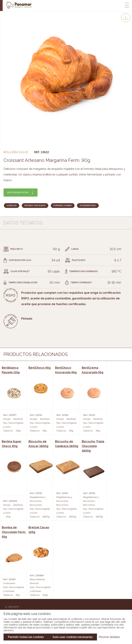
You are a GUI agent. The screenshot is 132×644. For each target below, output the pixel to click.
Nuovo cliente (15, 551)
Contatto (12, 546)
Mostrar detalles (109, 637)
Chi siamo (12, 535)
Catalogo (12, 567)
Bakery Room (14, 541)
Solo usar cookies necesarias (73, 637)
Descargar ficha (18, 192)
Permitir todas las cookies (26, 637)
